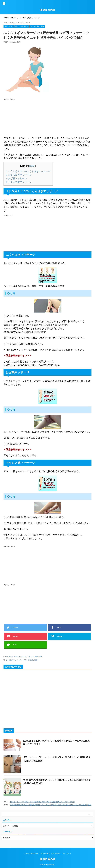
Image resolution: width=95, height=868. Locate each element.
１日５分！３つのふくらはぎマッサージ (28, 171)
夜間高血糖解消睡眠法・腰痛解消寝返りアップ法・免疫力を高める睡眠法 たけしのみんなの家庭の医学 (51, 805)
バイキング (26, 660)
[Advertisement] (47, 118)
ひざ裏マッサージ (16, 178)
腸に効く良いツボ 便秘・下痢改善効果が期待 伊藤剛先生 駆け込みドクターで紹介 (42, 802)
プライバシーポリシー (31, 854)
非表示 (32, 166)
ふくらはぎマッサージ (19, 175)
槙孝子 (36, 660)
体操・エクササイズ (21, 656)
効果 (32, 660)
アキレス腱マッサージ (19, 182)
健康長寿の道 (48, 10)
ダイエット (9, 656)
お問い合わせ (55, 854)
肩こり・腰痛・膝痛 (36, 656)
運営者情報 (45, 854)
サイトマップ (67, 854)
